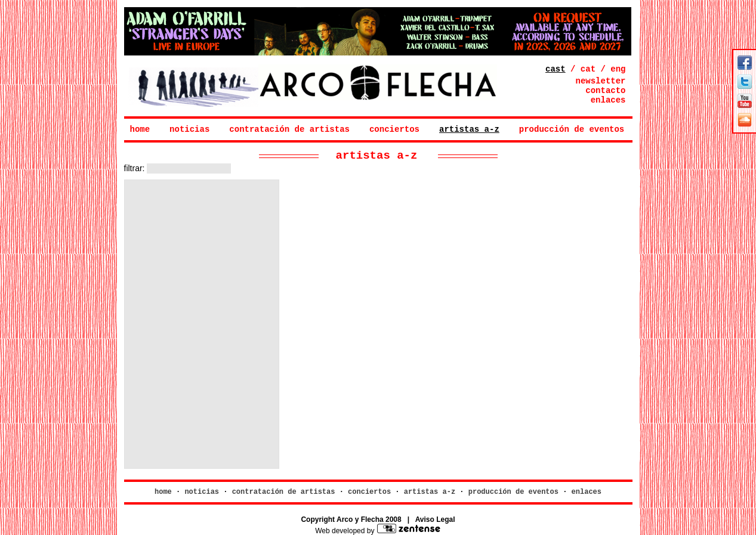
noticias (189, 129)
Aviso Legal (435, 519)
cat (588, 69)
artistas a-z (469, 129)
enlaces (608, 100)
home (140, 129)
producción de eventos (572, 129)
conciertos (394, 129)
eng (618, 69)
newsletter (600, 81)
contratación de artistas (289, 129)
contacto (605, 91)
